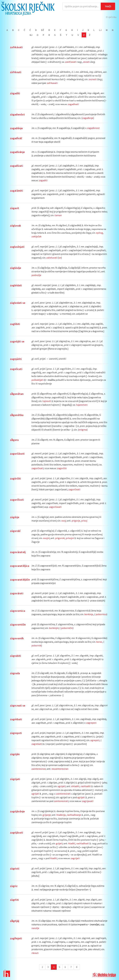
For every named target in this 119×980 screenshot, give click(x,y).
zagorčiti (62, 468)
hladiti (72, 843)
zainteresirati (63, 794)
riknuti (35, 953)
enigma (83, 430)
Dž (43, 30)
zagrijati (75, 858)
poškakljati (37, 380)
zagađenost (93, 128)
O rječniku (111, 17)
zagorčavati (55, 507)
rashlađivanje (74, 815)
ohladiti (75, 786)
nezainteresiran (60, 769)
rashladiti (86, 786)
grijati (59, 843)
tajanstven (82, 405)
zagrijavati (88, 801)
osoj (64, 521)
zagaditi (43, 180)
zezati (86, 62)
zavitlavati (71, 62)
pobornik (36, 645)
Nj (31, 35)
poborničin (67, 628)
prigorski (60, 538)
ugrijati (62, 786)
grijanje (47, 815)
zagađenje (88, 118)
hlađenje (61, 815)
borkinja (89, 614)
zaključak (36, 236)
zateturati (52, 258)
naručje (35, 928)
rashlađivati (83, 843)
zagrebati (37, 744)
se (60, 258)
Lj (100, 30)
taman (58, 215)
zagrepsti (91, 723)
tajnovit (47, 401)
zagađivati (73, 104)
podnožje (36, 275)
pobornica (101, 614)
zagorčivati (37, 468)
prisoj (84, 521)
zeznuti (93, 79)
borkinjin (54, 628)
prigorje (76, 521)
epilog (99, 233)
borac (99, 642)
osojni (46, 538)
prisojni (70, 538)
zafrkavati (52, 83)
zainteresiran (39, 769)
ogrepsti (95, 740)
